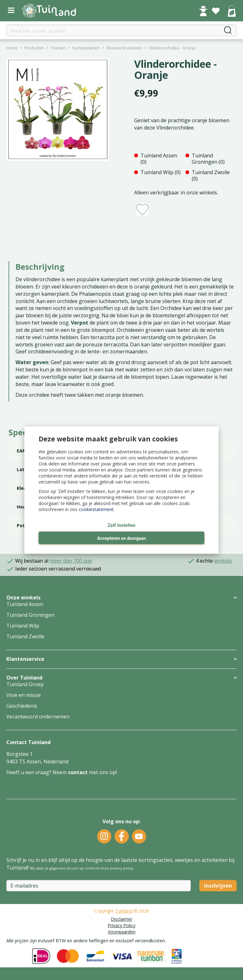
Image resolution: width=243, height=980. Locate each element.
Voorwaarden (122, 932)
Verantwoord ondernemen (38, 717)
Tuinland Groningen (30, 615)
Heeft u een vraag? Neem (37, 772)
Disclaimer (121, 919)
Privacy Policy (121, 925)
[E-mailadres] (99, 886)
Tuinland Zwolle (25, 636)
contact (78, 772)
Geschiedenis (22, 706)
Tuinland (124, 911)
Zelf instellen (121, 525)
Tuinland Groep (25, 684)
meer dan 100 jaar (71, 561)
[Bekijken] (232, 12)
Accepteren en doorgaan (121, 538)
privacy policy (121, 868)
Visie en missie (24, 695)
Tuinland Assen (25, 604)
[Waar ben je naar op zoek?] (121, 30)
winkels (223, 561)
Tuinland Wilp (23, 626)
